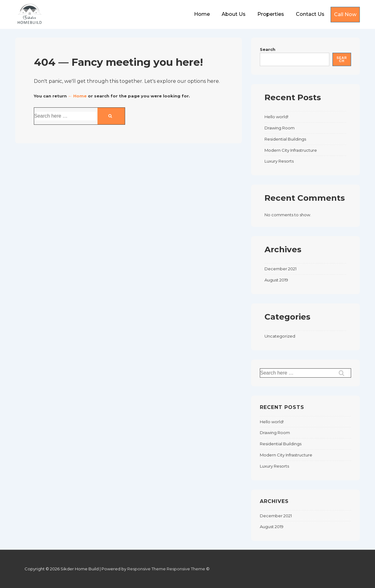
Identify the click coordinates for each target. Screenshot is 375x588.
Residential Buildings (285, 139)
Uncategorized (280, 336)
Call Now (345, 14)
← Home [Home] (77, 96)
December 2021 (280, 269)
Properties (271, 14)
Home (202, 14)
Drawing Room (280, 128)
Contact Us (310, 14)
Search (268, 49)
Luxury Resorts (279, 161)
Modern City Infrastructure (291, 150)
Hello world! (276, 117)
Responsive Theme (147, 569)
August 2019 (276, 280)
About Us (234, 14)
